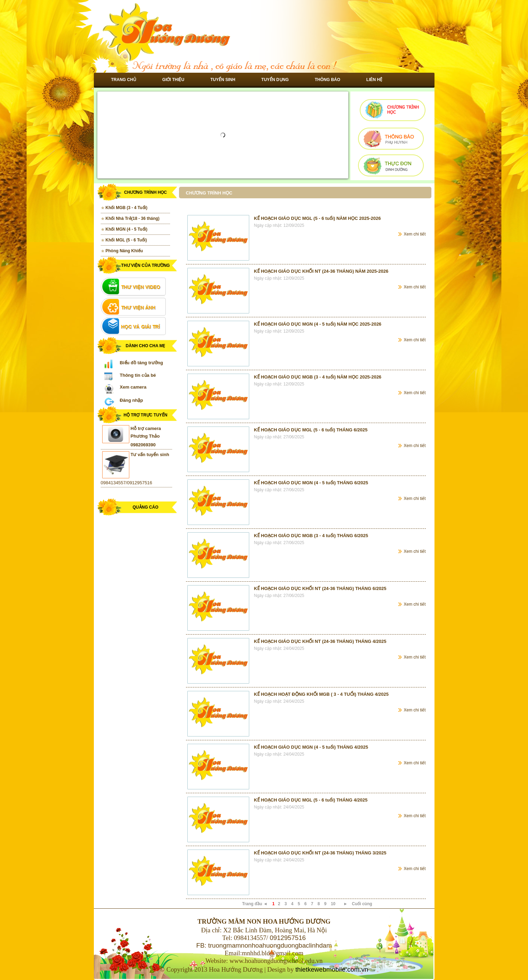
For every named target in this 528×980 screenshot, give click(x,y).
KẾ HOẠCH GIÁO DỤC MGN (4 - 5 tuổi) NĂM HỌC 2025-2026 (318, 324)
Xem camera (133, 387)
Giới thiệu (173, 80)
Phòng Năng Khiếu (124, 251)
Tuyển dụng (275, 80)
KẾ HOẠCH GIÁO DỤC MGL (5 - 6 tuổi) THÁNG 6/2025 (311, 430)
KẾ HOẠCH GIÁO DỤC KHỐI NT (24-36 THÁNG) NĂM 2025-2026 (321, 271)
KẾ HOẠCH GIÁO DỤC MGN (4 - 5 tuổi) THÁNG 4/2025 (311, 747)
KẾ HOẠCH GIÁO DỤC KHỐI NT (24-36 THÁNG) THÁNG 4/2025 (320, 641)
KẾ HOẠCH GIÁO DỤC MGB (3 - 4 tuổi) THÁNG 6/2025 (311, 536)
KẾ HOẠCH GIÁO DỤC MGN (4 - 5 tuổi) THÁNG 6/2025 (311, 483)
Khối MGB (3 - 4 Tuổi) (127, 208)
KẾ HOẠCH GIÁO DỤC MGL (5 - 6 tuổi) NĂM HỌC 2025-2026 (318, 218)
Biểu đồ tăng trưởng (141, 363)
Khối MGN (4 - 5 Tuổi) (127, 229)
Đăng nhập (132, 400)
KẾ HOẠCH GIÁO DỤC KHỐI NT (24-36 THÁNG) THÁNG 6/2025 (320, 588)
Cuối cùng (362, 904)
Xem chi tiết (415, 234)
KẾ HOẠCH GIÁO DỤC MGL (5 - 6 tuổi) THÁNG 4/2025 (311, 800)
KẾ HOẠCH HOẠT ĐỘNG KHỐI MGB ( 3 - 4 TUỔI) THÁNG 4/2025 (321, 694)
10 (333, 904)
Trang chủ (124, 80)
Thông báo (328, 80)
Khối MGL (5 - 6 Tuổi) (126, 240)
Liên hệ (374, 80)
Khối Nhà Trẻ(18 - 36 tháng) (133, 218)
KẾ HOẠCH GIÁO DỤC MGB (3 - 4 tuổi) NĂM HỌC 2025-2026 (318, 377)
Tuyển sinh (223, 80)
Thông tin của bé (138, 375)
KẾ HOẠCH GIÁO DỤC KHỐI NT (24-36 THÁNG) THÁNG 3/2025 (320, 853)
